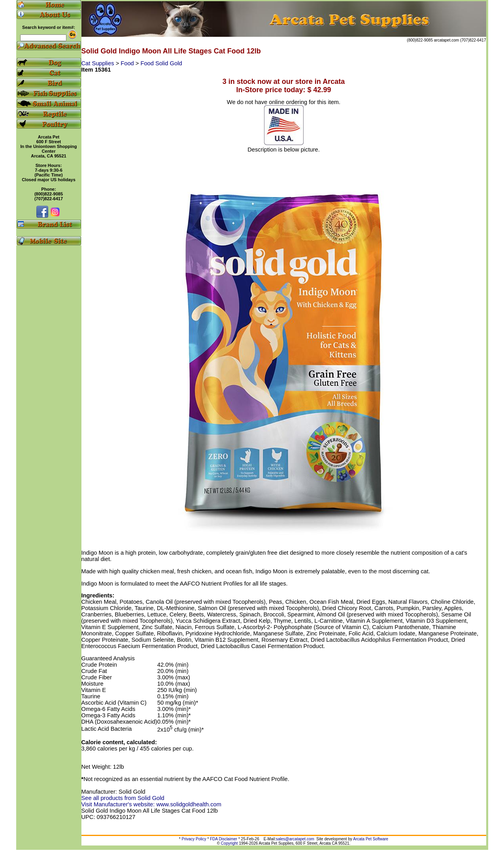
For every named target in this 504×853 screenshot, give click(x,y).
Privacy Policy (194, 839)
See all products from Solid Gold (123, 798)
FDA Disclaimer (224, 839)
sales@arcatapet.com (295, 839)
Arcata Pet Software (371, 839)
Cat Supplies (99, 63)
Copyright (229, 843)
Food (128, 63)
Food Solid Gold (161, 63)
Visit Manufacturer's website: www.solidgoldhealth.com (151, 804)
